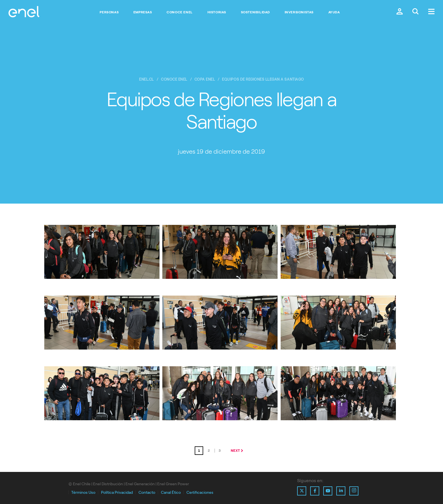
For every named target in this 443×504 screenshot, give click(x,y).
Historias (217, 12)
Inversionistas (299, 12)
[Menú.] (431, 12)
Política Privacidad (117, 493)
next (235, 451)
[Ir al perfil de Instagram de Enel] (354, 491)
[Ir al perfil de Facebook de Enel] (315, 491)
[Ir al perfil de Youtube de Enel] (328, 491)
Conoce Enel (180, 12)
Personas (109, 12)
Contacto (147, 493)
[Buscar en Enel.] (415, 12)
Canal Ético (171, 493)
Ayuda (334, 12)
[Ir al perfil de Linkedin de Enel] (341, 491)
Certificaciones (200, 493)
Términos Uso (83, 493)
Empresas (143, 12)
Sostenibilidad (255, 12)
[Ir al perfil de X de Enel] (302, 491)
